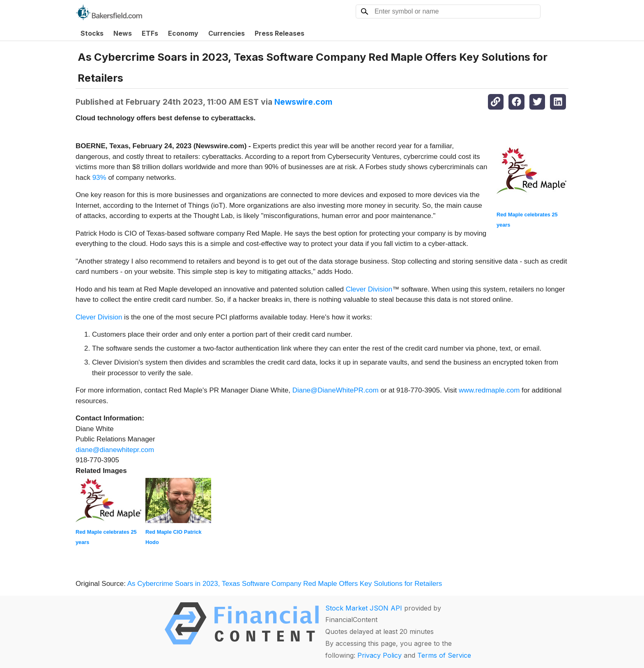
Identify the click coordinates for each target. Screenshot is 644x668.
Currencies (227, 33)
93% (99, 178)
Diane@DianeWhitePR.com (336, 390)
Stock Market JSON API (364, 608)
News (123, 33)
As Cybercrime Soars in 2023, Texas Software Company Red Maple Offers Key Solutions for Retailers (286, 584)
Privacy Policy (379, 655)
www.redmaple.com (489, 390)
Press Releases (279, 33)
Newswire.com (303, 102)
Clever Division (369, 289)
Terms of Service (444, 655)
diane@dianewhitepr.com (115, 450)
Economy (183, 33)
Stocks (92, 33)
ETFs (150, 33)
